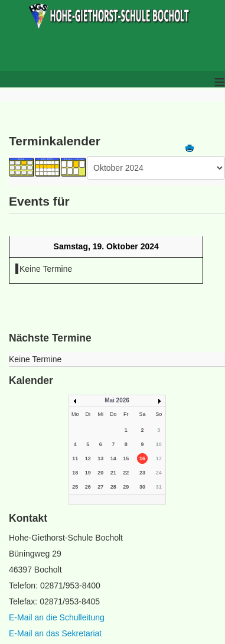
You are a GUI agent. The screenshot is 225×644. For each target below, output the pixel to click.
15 (126, 458)
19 (88, 473)
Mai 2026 (117, 400)
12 (88, 458)
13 (100, 458)
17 (159, 458)
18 (75, 473)
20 (100, 473)
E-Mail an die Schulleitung (57, 617)
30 (142, 487)
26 (88, 487)
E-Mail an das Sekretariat (55, 633)
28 (113, 487)
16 (142, 458)
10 (159, 444)
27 (100, 487)
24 (159, 473)
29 (126, 487)
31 (159, 487)
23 (142, 473)
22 (126, 473)
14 (113, 458)
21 (113, 473)
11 (75, 458)
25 (75, 487)
